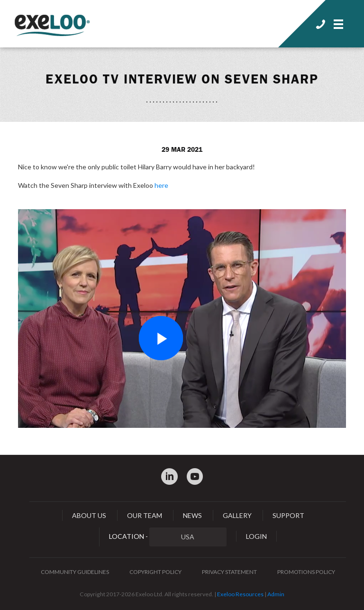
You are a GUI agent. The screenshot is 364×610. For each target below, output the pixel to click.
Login (256, 536)
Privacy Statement (229, 572)
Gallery (237, 515)
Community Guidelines (75, 572)
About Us (89, 515)
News (192, 515)
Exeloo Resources (240, 594)
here (161, 185)
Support (288, 515)
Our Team (145, 515)
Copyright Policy (155, 572)
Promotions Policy (306, 572)
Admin (276, 594)
